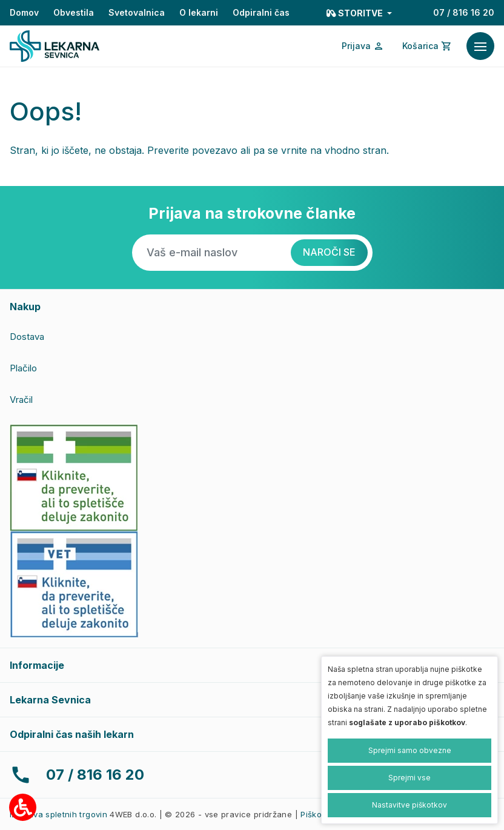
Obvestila (74, 12)
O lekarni (199, 12)
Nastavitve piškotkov (409, 805)
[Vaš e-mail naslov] (211, 253)
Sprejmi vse (409, 778)
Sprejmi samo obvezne (410, 750)
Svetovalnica (137, 12)
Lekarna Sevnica (50, 700)
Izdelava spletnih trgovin (58, 814)
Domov (24, 12)
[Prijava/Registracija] (363, 46)
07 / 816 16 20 (464, 12)
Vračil (21, 400)
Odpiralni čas (261, 12)
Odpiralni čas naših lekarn (72, 734)
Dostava (27, 337)
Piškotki (316, 814)
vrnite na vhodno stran (334, 150)
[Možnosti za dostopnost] (23, 807)
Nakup (25, 307)
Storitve (356, 13)
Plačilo (23, 368)
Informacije (37, 665)
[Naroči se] (329, 253)
